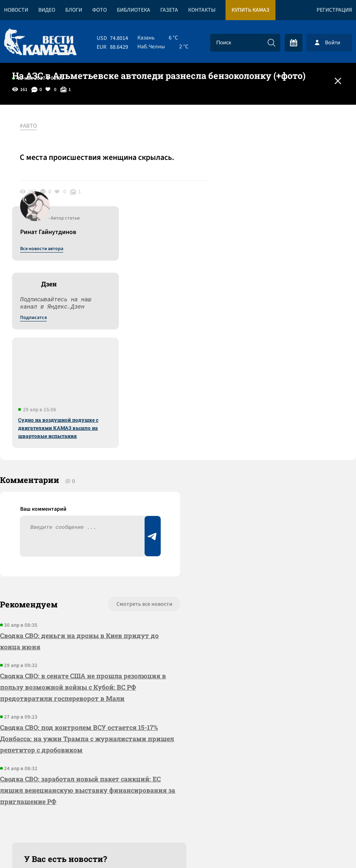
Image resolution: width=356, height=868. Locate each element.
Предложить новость (276, 518)
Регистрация (334, 10)
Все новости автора (267, 135)
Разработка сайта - (325, 845)
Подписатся (259, 204)
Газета (169, 10)
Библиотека (133, 10)
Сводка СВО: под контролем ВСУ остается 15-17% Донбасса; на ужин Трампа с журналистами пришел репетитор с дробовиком (87, 625)
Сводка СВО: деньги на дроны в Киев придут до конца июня (79, 528)
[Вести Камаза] (40, 42)
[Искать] (271, 43)
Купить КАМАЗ (250, 10)
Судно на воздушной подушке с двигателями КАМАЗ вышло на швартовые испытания (283, 314)
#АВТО (29, 126)
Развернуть (178, 814)
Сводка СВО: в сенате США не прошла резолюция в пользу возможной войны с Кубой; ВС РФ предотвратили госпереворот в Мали (83, 574)
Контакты (202, 10)
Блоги (74, 10)
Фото (99, 10)
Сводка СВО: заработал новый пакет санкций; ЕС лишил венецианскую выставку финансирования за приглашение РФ (83, 677)
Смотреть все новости (139, 491)
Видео (47, 10)
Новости (16, 10)
